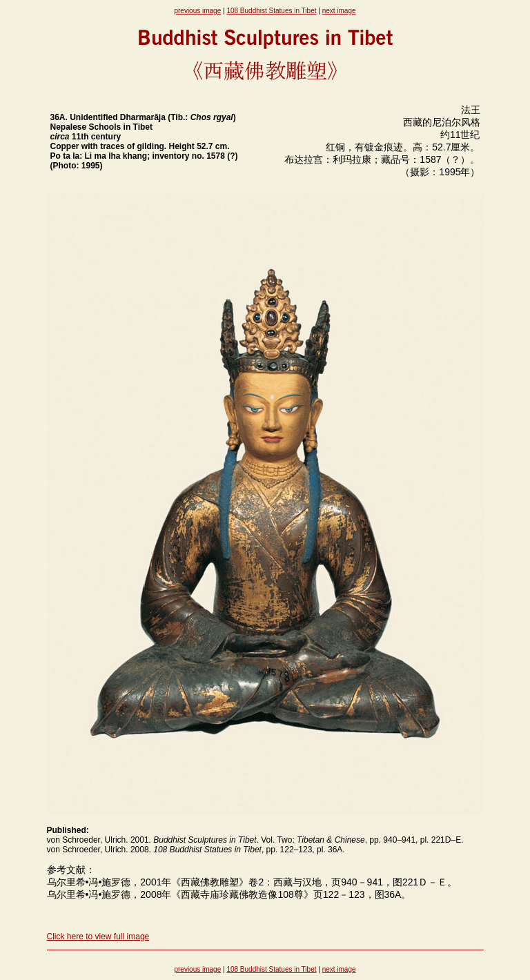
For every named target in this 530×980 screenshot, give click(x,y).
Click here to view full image (98, 937)
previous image (197, 11)
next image (339, 11)
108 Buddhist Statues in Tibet (271, 11)
